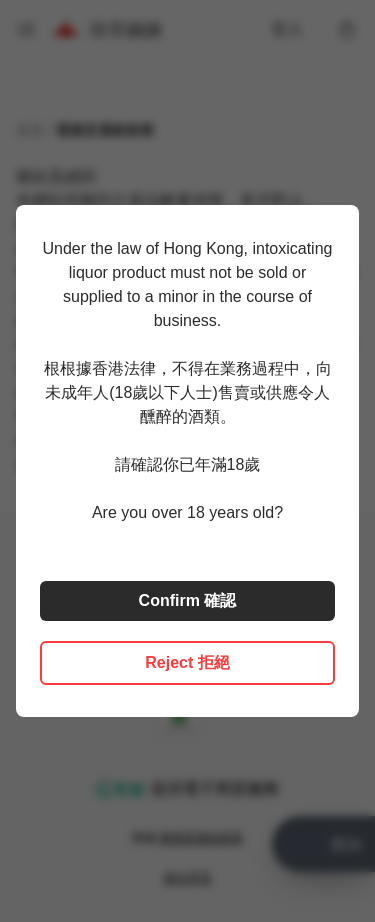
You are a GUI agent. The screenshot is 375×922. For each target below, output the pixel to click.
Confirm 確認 (188, 600)
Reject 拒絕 (187, 662)
